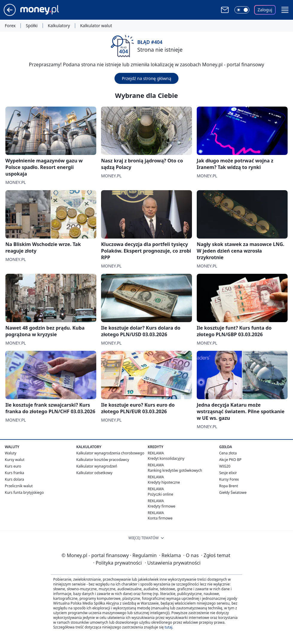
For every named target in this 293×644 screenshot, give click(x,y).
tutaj (168, 627)
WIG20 (225, 466)
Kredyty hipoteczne (164, 482)
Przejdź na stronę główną (146, 78)
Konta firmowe (160, 518)
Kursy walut (15, 460)
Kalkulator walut (96, 26)
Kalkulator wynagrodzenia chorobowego (110, 453)
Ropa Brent (229, 486)
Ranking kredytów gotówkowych (175, 470)
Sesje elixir (228, 473)
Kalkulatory (59, 26)
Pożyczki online (160, 494)
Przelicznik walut (19, 486)
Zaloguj (265, 10)
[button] (285, 10)
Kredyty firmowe (162, 506)
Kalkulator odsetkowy (94, 473)
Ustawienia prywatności (173, 563)
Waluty (11, 453)
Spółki (32, 26)
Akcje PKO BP (230, 460)
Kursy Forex (229, 479)
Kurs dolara (15, 479)
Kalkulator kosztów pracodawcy (103, 460)
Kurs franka (15, 473)
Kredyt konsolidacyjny (166, 458)
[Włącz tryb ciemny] (242, 10)
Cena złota (228, 453)
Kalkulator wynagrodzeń (97, 466)
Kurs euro (13, 466)
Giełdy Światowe (233, 492)
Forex (10, 26)
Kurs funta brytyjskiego (24, 492)
